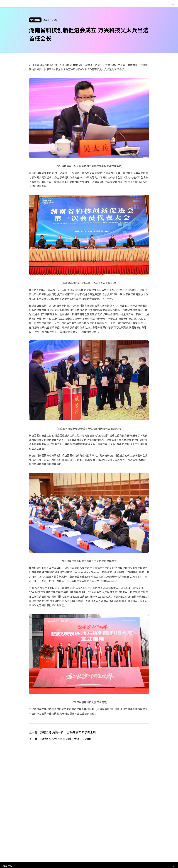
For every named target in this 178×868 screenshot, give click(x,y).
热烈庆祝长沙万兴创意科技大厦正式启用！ (67, 739)
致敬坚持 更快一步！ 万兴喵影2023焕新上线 (68, 732)
